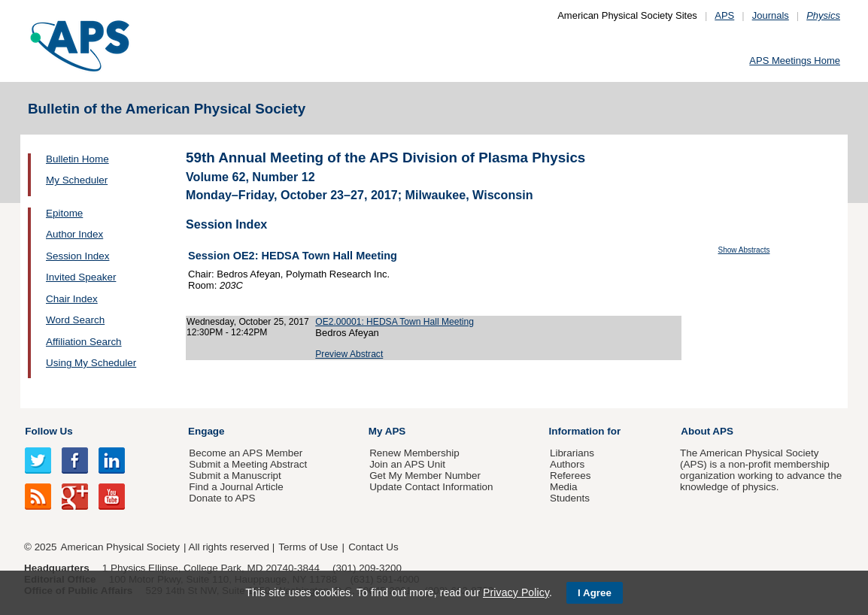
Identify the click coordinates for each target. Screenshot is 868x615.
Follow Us (49, 431)
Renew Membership (414, 453)
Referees (571, 476)
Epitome (64, 213)
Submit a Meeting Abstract (248, 464)
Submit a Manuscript (235, 476)
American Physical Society (120, 547)
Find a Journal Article (236, 487)
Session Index (77, 256)
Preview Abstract (349, 354)
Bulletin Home (77, 159)
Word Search (75, 320)
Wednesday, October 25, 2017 (248, 322)
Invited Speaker (81, 277)
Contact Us (373, 547)
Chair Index (72, 299)
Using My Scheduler (91, 363)
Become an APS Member (246, 453)
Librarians (572, 453)
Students (570, 498)
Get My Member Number (425, 476)
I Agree (595, 593)
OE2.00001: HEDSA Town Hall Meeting (395, 322)
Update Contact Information (431, 487)
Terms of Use (308, 547)
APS (724, 15)
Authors (567, 464)
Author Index (74, 234)
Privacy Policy (516, 592)
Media (564, 487)
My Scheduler (77, 180)
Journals (771, 15)
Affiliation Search (84, 342)
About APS (707, 431)
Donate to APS (222, 498)
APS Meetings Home (795, 61)
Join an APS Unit (407, 464)
